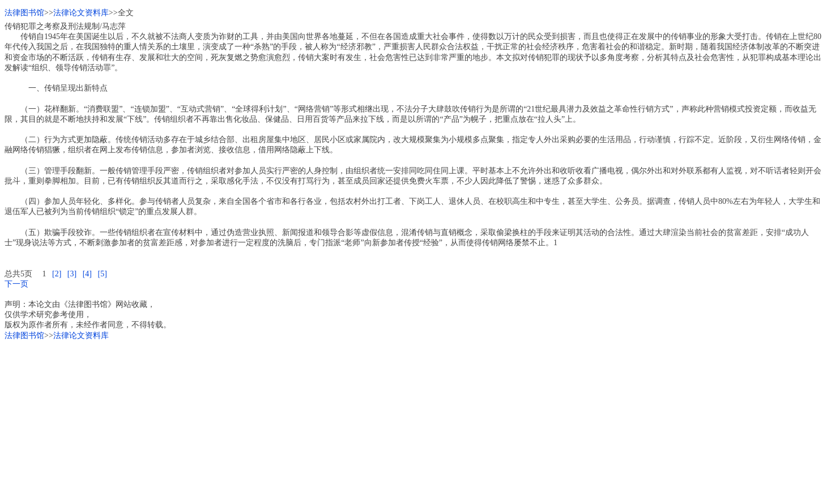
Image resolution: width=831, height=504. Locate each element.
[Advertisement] (344, 420)
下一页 (16, 284)
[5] (102, 274)
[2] (57, 274)
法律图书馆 (24, 13)
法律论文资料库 (81, 13)
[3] (72, 274)
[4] (87, 274)
